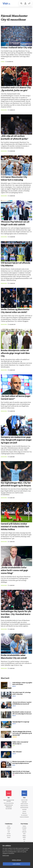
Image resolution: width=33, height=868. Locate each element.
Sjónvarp (9, 836)
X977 (24, 839)
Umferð (24, 812)
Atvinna (24, 830)
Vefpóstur (24, 813)
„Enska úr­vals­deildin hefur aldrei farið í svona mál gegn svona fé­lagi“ (14, 571)
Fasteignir (24, 828)
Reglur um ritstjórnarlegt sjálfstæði (9, 801)
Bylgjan (24, 836)
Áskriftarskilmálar (24, 808)
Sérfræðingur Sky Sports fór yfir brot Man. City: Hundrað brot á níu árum (16, 614)
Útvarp (9, 838)
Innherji (24, 826)
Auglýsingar (24, 802)
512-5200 (25, 800)
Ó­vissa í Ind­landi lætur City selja (16, 48)
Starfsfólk (24, 810)
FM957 (24, 838)
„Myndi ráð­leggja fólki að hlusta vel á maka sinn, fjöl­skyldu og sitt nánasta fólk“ (22, 733)
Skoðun (9, 834)
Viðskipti (9, 828)
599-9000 (10, 809)
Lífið (9, 832)
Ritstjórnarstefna (24, 806)
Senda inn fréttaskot (24, 817)
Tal (24, 841)
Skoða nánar (6, 855)
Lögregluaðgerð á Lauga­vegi (21, 722)
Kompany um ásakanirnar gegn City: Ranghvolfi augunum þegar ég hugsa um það (16, 440)
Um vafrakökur (24, 815)
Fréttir (9, 826)
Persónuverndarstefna (9, 803)
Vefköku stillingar (16, 860)
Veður (24, 834)
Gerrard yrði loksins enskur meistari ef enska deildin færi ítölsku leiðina (15, 527)
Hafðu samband (24, 804)
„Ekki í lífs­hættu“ (17, 752)
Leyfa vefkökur (17, 864)
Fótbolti (3, 62)
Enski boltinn (4, 110)
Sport (9, 830)
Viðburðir (24, 832)
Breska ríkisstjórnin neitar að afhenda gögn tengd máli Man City (15, 353)
